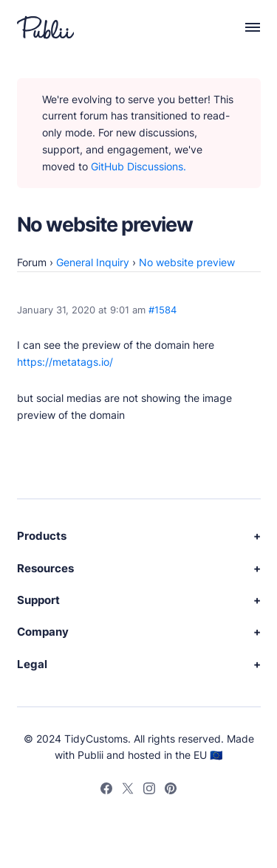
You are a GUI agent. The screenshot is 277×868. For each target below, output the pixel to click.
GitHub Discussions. (138, 166)
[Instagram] (149, 791)
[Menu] (245, 27)
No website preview (187, 262)
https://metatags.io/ (65, 362)
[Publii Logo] (45, 27)
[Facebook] (106, 791)
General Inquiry (93, 262)
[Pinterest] (171, 791)
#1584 (163, 310)
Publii (90, 755)
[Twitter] (128, 791)
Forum (32, 262)
